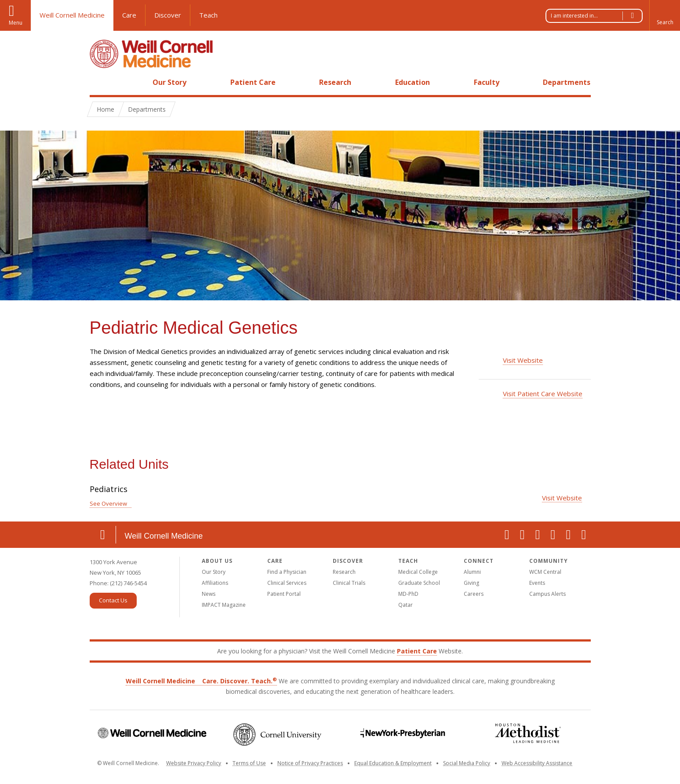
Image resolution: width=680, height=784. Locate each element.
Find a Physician (287, 572)
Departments (567, 82)
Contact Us (113, 600)
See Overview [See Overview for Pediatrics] (108, 503)
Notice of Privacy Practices (310, 763)
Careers (474, 594)
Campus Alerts (547, 594)
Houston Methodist (528, 733)
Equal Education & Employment (393, 763)
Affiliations (215, 583)
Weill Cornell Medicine (72, 15)
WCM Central (545, 572)
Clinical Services (287, 583)
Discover (168, 15)
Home (99, 82)
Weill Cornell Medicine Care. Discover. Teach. (201, 681)
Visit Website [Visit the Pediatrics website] (562, 498)
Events (537, 583)
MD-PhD (408, 594)
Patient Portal (284, 594)
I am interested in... (596, 16)
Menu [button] (16, 23)
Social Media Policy (467, 763)
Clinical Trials (349, 583)
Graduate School (419, 583)
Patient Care (253, 82)
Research (335, 82)
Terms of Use (249, 763)
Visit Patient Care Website (543, 394)
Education (413, 82)
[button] (665, 15)
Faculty (487, 82)
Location (103, 535)
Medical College (418, 572)
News (209, 594)
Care (129, 15)
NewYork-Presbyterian (403, 733)
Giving (471, 583)
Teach (208, 15)
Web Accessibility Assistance (537, 763)
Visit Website (523, 360)
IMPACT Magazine (224, 605)
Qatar (405, 605)
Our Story (169, 82)
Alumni (472, 572)
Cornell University (278, 735)
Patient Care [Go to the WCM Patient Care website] (417, 651)
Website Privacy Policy (194, 763)
